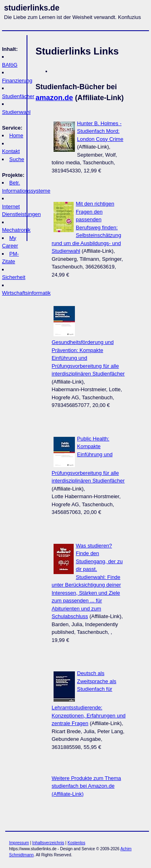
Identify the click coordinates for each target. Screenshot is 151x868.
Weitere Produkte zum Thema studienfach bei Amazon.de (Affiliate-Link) (86, 786)
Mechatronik (16, 230)
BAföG (10, 65)
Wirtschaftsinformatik (26, 293)
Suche (17, 159)
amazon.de (54, 98)
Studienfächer (18, 96)
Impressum (19, 843)
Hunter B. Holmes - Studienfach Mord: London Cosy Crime (100, 131)
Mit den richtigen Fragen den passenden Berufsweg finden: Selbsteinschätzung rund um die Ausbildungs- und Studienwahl (86, 227)
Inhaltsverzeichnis (48, 843)
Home (16, 135)
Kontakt (11, 151)
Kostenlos (77, 843)
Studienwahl (16, 112)
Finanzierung (17, 81)
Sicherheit (14, 277)
